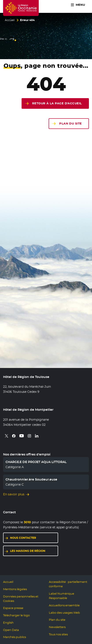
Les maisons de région (28, 551)
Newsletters (57, 627)
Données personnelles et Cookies (21, 599)
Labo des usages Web (64, 613)
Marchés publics (15, 637)
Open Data (11, 630)
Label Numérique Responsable (62, 596)
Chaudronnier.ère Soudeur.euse (31, 479)
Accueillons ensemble (64, 605)
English (8, 623)
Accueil (10, 20)
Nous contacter (23, 538)
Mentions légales (15, 589)
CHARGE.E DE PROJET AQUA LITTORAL (36, 462)
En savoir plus (14, 494)
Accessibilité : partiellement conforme (68, 584)
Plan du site (70, 124)
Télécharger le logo (16, 615)
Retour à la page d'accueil (57, 103)
